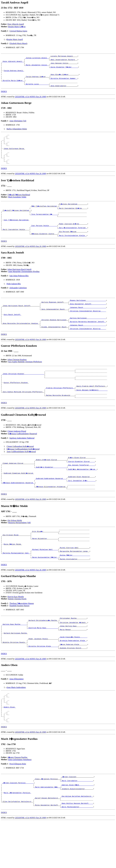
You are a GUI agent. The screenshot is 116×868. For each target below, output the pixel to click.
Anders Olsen (10, 747)
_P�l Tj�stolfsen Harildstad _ (45, 217)
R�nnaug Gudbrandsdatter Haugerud (23, 458)
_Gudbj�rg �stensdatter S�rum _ (83, 495)
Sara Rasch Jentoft (12, 331)
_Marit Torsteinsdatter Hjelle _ (72, 249)
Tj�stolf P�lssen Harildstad (19, 205)
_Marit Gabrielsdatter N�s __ (47, 830)
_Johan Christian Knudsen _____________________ (23, 394)
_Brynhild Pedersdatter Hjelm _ (73, 677)
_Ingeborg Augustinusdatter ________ (77, 833)
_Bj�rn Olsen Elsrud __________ (82, 482)
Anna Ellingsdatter (17, 716)
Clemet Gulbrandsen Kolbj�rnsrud (20, 471)
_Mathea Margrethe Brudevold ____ (60, 420)
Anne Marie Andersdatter (16, 725)
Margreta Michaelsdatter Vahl (19, 551)
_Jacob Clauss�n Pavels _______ (73, 672)
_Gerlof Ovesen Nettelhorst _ (47, 843)
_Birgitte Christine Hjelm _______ (43, 683)
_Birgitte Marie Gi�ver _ (13, 84)
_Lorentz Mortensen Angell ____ (64, 56)
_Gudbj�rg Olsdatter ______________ (51, 493)
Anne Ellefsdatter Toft (18, 125)
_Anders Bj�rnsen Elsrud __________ (51, 484)
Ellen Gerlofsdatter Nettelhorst (20, 803)
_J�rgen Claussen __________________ (77, 820)
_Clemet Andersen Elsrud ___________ (18, 489)
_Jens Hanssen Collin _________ (64, 65)
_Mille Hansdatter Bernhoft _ (47, 852)
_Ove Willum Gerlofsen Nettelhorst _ (77, 841)
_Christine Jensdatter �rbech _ (73, 655)
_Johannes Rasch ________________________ (88, 322)
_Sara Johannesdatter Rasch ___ (54, 324)
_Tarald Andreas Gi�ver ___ (37, 80)
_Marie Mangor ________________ (73, 664)
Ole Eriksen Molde (15, 548)
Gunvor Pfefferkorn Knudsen (16, 405)
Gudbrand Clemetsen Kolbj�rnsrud (19, 499)
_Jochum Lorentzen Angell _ (37, 59)
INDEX (4, 96)
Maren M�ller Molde (13, 575)
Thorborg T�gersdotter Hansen (22, 636)
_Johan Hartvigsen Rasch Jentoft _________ (21, 320)
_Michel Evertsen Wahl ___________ (74, 579)
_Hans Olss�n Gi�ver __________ (64, 78)
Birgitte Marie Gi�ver (17, 27)
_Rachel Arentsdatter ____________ (74, 592)
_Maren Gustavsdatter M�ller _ (45, 589)
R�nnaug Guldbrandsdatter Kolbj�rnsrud (23, 474)
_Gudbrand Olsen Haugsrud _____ (81, 504)
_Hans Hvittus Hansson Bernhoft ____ (77, 850)
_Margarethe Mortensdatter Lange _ (74, 583)
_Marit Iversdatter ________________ (77, 824)
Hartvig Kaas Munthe (16, 629)
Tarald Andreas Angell (14, 73)
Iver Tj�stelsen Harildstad (17, 232)
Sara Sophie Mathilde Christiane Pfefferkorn (25, 381)
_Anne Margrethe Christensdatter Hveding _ (21, 341)
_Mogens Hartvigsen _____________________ (88, 314)
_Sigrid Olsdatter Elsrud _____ (81, 487)
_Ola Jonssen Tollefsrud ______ (81, 491)
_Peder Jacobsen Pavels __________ (43, 674)
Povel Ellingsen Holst (18, 807)
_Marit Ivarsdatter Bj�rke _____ (73, 219)
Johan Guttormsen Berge (14, 156)
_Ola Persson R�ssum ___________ (73, 244)
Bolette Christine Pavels (17, 631)
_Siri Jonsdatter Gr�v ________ (82, 508)
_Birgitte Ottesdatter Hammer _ (64, 82)
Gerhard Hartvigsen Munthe (16, 668)
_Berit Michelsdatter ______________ (77, 854)
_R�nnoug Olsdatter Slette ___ (44, 246)
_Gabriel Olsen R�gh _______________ (77, 828)
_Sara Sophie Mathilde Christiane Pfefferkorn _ (23, 415)
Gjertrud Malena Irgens (18, 31)
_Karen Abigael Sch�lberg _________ (92, 413)
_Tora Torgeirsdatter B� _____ (44, 225)
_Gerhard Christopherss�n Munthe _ (43, 653)
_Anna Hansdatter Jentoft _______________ (88, 318)
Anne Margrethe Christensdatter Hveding (24, 285)
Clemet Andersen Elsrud (17, 456)
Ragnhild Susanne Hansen (19, 638)
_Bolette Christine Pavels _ (14, 679)
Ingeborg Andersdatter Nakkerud (22, 463)
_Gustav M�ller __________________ (75, 587)
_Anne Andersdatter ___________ (64, 90)
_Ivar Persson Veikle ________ (44, 238)
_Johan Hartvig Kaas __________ (73, 660)
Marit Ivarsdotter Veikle (17, 208)
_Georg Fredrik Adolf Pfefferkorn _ (91, 409)
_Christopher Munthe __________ (73, 651)
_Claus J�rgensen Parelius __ (47, 822)
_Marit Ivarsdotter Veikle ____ (16, 242)
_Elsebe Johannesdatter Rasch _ (54, 346)
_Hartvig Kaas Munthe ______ (14, 657)
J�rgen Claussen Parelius (17, 800)
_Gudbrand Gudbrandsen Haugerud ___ (51, 506)
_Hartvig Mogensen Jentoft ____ (54, 316)
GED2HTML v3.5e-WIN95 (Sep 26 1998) (30, 101)
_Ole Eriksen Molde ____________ (16, 564)
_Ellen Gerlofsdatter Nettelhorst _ (18, 847)
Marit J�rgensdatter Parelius (17, 837)
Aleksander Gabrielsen (18, 301)
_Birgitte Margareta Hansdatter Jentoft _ (88, 339)
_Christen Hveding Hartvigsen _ (54, 337)
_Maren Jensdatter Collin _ (37, 67)
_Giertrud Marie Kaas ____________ (43, 662)
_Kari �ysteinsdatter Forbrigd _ (73, 240)
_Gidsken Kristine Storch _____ (73, 685)
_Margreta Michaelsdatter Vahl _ (16, 585)
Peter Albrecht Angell (16, 24)
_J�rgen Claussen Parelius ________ (18, 826)
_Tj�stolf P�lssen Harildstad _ (17, 221)
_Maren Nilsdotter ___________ (45, 568)
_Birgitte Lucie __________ (37, 88)
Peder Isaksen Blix (14, 297)
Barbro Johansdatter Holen (17, 133)
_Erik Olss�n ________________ (45, 560)
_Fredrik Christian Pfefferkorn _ (60, 411)
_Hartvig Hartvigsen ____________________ (88, 335)
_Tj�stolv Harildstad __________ (73, 215)
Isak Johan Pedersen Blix (19, 289)
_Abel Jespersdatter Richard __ (64, 61)
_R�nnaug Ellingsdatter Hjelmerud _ (51, 514)
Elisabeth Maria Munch (18, 43)
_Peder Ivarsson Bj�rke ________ (73, 236)
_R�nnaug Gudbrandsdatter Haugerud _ (18, 510)
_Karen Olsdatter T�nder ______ (64, 69)
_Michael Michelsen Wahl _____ (45, 581)
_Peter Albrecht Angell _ (13, 63)
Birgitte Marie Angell (15, 39)
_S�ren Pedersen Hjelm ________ (73, 681)
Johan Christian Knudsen (17, 379)
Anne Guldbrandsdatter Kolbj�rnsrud (21, 476)
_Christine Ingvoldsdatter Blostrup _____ (88, 326)
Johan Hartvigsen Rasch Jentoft (19, 282)
